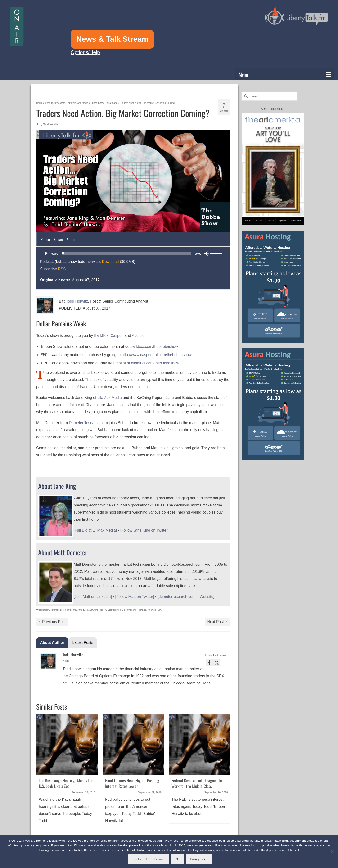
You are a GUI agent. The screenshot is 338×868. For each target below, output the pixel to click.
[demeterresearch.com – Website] (186, 597)
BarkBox (101, 336)
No (178, 859)
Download (110, 262)
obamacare (130, 610)
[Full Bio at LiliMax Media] (95, 530)
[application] (133, 253)
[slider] (126, 253)
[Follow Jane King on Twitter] (144, 530)
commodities (57, 610)
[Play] (46, 253)
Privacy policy (199, 859)
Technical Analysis (147, 610)
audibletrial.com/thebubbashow (153, 363)
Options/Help (85, 52)
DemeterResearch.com (88, 423)
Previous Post (54, 622)
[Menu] (285, 74)
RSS (62, 269)
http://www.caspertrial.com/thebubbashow (157, 355)
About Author (52, 643)
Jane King (83, 610)
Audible (138, 336)
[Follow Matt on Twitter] (135, 597)
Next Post (216, 622)
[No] (332, 851)
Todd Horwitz (50, 124)
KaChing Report (98, 610)
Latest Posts (83, 643)
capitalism (44, 610)
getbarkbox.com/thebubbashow (152, 346)
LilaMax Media (110, 398)
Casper (117, 336)
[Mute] (207, 253)
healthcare (71, 610)
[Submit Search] (245, 96)
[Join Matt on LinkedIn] (93, 597)
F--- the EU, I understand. (149, 859)
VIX (160, 610)
